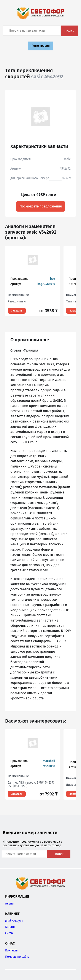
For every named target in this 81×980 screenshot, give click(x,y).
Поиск (69, 31)
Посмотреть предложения (41, 206)
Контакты (12, 950)
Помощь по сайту (17, 957)
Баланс (10, 927)
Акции (9, 904)
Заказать (17, 311)
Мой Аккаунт (14, 921)
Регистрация (41, 46)
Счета (9, 933)
